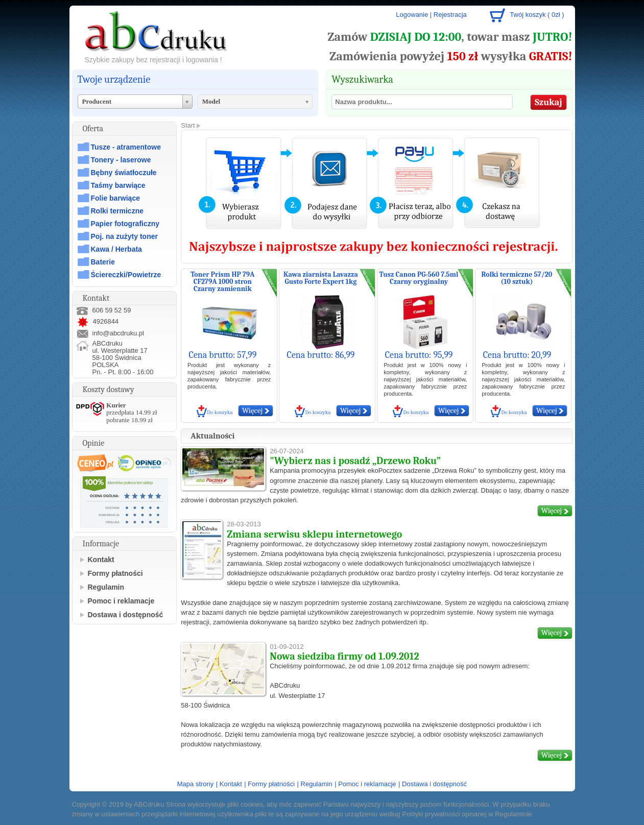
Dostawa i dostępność (126, 615)
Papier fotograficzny (125, 224)
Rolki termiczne (117, 211)
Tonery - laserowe (121, 160)
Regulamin (106, 587)
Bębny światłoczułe (124, 173)
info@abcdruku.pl (118, 333)
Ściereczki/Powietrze (126, 275)
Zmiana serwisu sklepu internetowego (314, 534)
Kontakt (101, 560)
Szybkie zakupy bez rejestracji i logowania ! (153, 60)
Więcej (256, 410)
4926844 (98, 321)
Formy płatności (115, 573)
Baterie (103, 262)
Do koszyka (220, 412)
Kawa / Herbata (116, 249)
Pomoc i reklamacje (121, 601)
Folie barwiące (115, 198)
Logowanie (412, 15)
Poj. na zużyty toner (124, 236)
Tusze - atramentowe (126, 147)
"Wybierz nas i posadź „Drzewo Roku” (355, 461)
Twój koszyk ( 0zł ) (537, 15)
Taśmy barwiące (118, 185)
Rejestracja (450, 15)
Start (188, 125)
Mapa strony (196, 784)
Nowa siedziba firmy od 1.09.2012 (344, 656)
